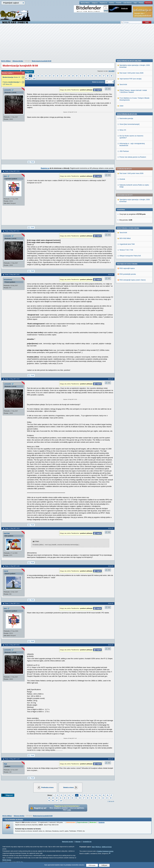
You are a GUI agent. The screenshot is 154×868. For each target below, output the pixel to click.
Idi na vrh (111, 801)
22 (46, 76)
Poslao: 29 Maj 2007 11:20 (12, 759)
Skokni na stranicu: (98, 82)
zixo (5, 176)
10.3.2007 (112, 71)
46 (26, 79)
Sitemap (78, 842)
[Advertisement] (77, 43)
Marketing (148, 3)
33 (88, 76)
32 (84, 76)
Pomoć (141, 3)
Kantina (112, 3)
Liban (121, 262)
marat (6, 571)
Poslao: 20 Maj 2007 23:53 (12, 379)
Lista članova (127, 3)
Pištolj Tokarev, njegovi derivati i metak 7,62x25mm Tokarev (133, 248)
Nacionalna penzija (126, 275)
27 (65, 76)
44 (111, 798)
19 (34, 76)
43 (107, 798)
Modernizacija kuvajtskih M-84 (42, 61)
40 (95, 798)
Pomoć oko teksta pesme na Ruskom (133, 314)
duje (5, 764)
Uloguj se (95, 3)
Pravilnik (119, 3)
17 (27, 76)
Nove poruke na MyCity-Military (129, 217)
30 (77, 76)
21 (42, 76)
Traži (135, 3)
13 (57, 795)
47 (30, 79)
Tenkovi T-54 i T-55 (126, 179)
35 (96, 76)
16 (69, 795)
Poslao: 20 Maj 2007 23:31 (12, 275)
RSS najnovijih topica (127, 198)
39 (111, 76)
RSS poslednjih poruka (128, 203)
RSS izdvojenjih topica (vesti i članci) (133, 209)
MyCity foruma (7, 860)
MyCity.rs (98, 847)
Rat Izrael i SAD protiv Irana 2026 (131, 103)
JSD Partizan (124, 308)
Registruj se (103, 3)
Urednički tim (87, 842)
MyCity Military (85, 3)
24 (54, 76)
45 (49, 801)
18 (30, 76)
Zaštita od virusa (107, 847)
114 (34, 79)
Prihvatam (92, 865)
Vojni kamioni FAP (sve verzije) (130, 235)
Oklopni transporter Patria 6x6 (130, 185)
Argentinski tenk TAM (127, 173)
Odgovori (29, 72)
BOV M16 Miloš (125, 168)
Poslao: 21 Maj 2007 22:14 (12, 603)
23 (50, 76)
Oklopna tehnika (18, 61)
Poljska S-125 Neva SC (12, 83)
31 (81, 76)
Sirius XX (123, 287)
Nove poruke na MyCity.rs (127, 271)
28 (69, 76)
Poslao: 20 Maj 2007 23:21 (12, 231)
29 (73, 76)
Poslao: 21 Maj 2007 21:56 (12, 566)
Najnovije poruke (68, 842)
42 (103, 798)
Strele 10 (11, 77)
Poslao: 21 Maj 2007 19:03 (12, 528)
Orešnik (122, 108)
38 (108, 76)
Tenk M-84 (123, 162)
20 (38, 76)
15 (65, 795)
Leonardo (7, 90)
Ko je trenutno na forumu (14, 819)
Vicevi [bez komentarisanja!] (129, 281)
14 (61, 795)
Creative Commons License (105, 851)
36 (100, 76)
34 (92, 76)
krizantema (8, 280)
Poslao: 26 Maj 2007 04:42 (12, 645)
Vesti (93, 847)
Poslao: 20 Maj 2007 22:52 (12, 171)
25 (57, 76)
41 (99, 798)
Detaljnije (102, 822)
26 (61, 76)
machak (7, 533)
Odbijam (104, 865)
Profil (32, 162)
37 (104, 76)
